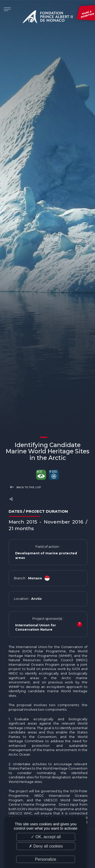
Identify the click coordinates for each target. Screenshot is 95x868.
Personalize (46, 859)
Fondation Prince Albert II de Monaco (48, 18)
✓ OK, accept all (46, 837)
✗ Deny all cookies (46, 846)
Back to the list (25, 487)
